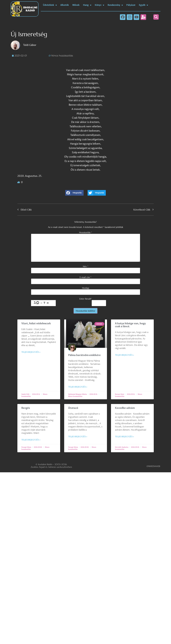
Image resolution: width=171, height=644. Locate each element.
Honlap (86, 288)
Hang (87, 5)
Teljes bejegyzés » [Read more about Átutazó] (78, 437)
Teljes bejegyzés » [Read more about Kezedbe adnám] (124, 437)
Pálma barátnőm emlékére (84, 355)
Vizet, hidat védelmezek (36, 324)
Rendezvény (115, 5)
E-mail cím (85, 277)
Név (86, 266)
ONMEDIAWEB (153, 466)
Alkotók (65, 5)
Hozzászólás (86, 232)
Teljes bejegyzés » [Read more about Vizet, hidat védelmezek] (31, 352)
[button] (156, 17)
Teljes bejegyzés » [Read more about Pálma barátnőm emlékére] (78, 387)
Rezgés (26, 408)
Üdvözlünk (50, 5)
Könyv (99, 5)
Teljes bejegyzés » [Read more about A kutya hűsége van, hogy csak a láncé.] (124, 355)
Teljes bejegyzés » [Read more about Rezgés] (31, 440)
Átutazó (73, 408)
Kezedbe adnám (125, 408)
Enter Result (86, 299)
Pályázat (131, 5)
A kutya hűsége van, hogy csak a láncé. (130, 325)
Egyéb (143, 5)
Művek (76, 5)
